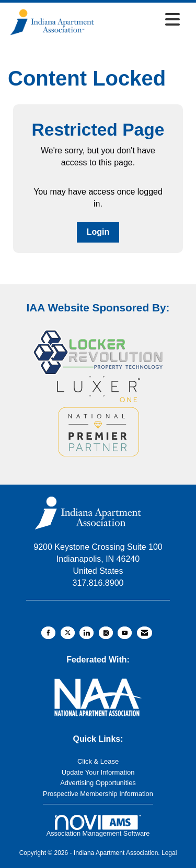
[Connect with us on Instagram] (106, 633)
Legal (169, 853)
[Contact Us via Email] (145, 633)
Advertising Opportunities (98, 783)
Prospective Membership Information (98, 794)
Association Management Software (98, 826)
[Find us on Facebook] (48, 633)
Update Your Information (98, 772)
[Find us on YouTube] (125, 633)
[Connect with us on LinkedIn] (87, 633)
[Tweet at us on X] (68, 633)
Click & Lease (98, 761)
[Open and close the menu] (141, 20)
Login (98, 232)
